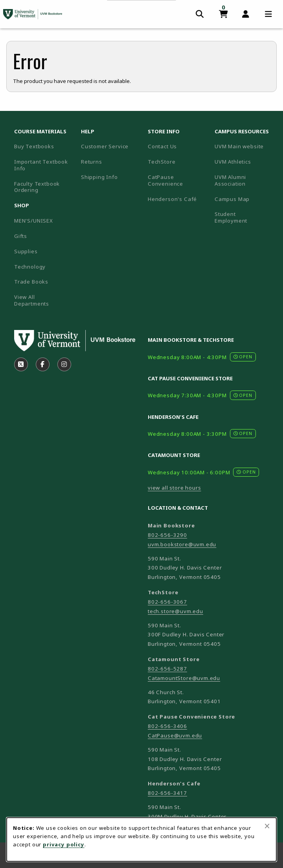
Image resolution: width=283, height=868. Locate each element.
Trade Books (31, 282)
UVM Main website (245, 146)
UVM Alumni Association (245, 180)
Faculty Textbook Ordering (37, 187)
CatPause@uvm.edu (175, 735)
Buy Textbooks (34, 146)
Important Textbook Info (41, 165)
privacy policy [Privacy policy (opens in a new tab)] (64, 844)
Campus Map (245, 199)
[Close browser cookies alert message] (267, 826)
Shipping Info (99, 177)
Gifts (21, 236)
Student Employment (245, 217)
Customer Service (105, 146)
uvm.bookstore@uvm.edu (182, 544)
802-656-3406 (167, 726)
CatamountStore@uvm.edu (184, 678)
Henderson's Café (172, 199)
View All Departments (32, 300)
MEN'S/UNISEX (34, 221)
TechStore (162, 162)
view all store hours (175, 488)
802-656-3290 (167, 535)
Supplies (26, 251)
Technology (30, 267)
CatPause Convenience (165, 180)
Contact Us (162, 146)
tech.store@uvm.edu (175, 611)
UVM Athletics (245, 161)
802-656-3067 (167, 602)
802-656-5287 (167, 669)
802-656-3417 (167, 793)
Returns (92, 162)
